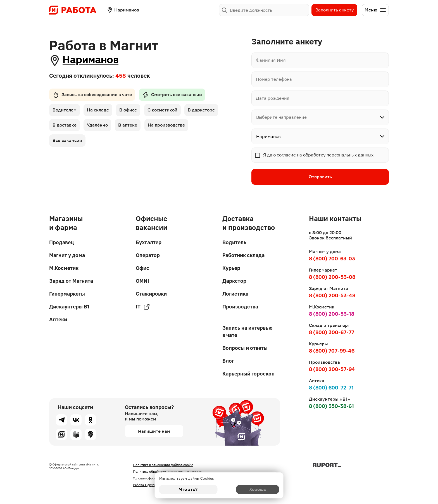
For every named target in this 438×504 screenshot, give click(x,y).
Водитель (234, 242)
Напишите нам (154, 431)
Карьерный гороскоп (248, 374)
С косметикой (165, 111)
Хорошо (250, 489)
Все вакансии (116, 142)
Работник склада (243, 255)
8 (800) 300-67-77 (332, 332)
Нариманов (94, 60)
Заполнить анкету (335, 10)
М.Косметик (64, 268)
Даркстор (234, 281)
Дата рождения (273, 98)
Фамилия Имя (271, 60)
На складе (99, 111)
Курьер (231, 268)
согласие (286, 155)
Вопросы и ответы (245, 348)
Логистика (235, 294)
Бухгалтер (149, 242)
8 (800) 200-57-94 (332, 369)
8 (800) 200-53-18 (332, 314)
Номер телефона (274, 79)
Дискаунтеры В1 (69, 307)
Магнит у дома (67, 255)
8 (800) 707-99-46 (332, 351)
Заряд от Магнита (71, 281)
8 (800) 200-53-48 (332, 295)
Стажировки (151, 294)
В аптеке (168, 127)
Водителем (65, 111)
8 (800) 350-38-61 (331, 406)
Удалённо (136, 127)
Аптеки (58, 319)
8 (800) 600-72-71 (331, 388)
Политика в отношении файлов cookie (163, 465)
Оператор (148, 255)
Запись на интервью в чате (247, 331)
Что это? (188, 489)
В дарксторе (66, 127)
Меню (375, 10)
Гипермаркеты (67, 294)
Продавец (61, 242)
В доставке (103, 127)
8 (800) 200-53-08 (332, 277)
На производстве (71, 142)
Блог (228, 361)
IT (143, 307)
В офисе (130, 111)
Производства (240, 307)
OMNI (142, 281)
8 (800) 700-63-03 (332, 259)
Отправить (320, 177)
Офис (142, 268)
